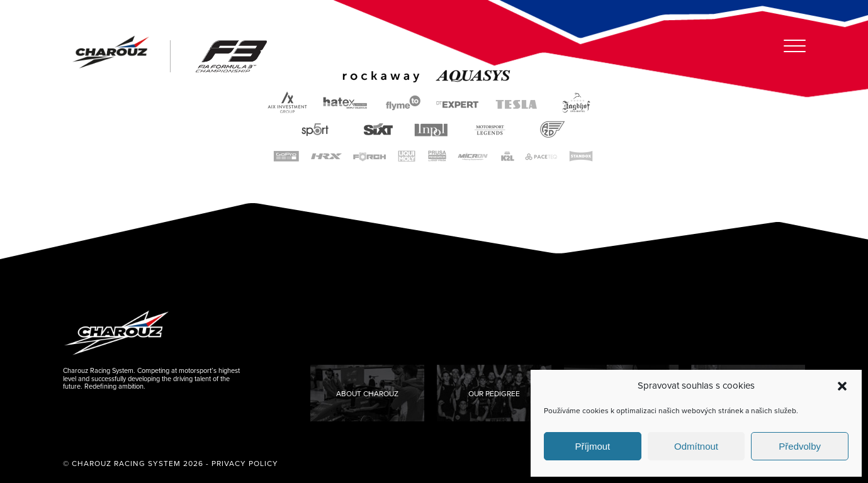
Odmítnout (696, 446)
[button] (842, 386)
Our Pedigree (494, 394)
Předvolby (800, 446)
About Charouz (367, 394)
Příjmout (592, 446)
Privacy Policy (245, 464)
